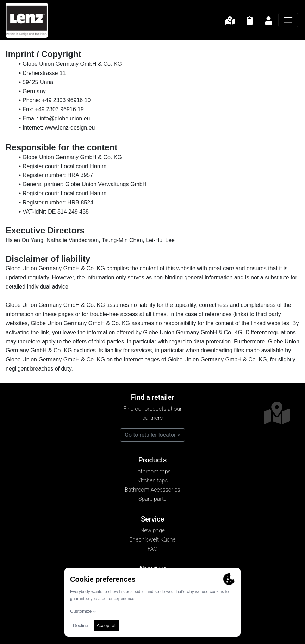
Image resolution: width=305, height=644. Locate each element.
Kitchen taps (153, 481)
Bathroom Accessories (152, 490)
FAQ (152, 549)
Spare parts (152, 499)
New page (152, 531)
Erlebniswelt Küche (152, 540)
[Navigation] (288, 20)
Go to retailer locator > (152, 435)
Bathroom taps (152, 471)
